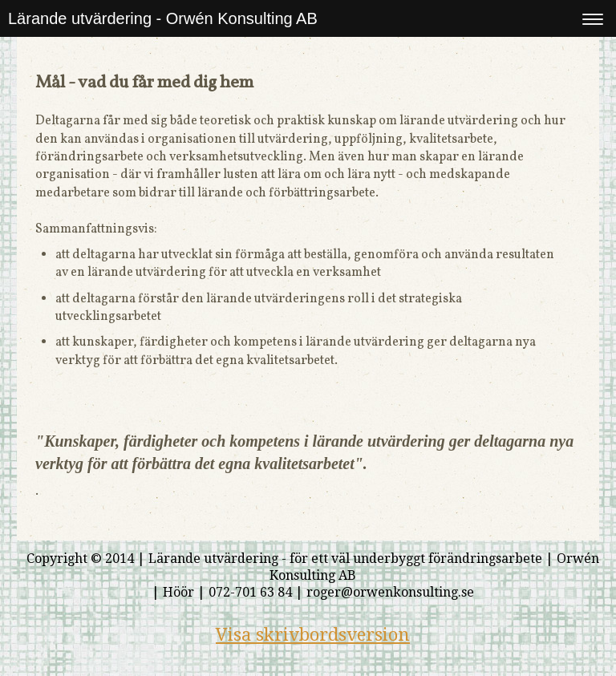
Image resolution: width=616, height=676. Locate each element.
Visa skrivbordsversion (313, 635)
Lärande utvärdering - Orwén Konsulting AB (163, 18)
